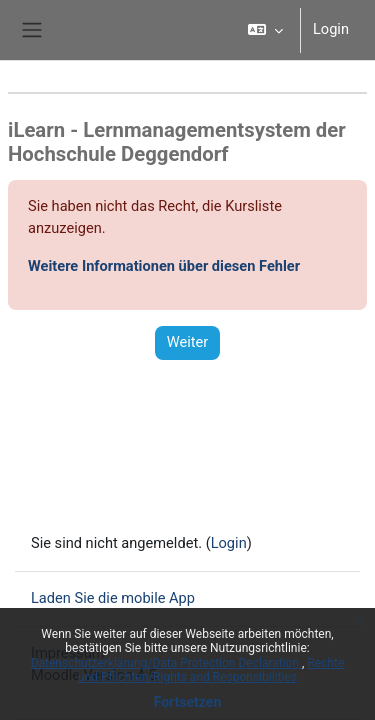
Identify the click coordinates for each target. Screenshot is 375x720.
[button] (265, 30)
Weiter (188, 342)
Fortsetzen (188, 702)
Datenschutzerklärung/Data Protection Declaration (166, 663)
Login (331, 29)
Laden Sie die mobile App (113, 598)
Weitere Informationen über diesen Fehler (164, 266)
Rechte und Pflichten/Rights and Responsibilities (211, 670)
